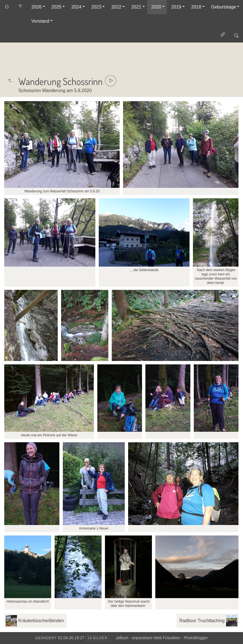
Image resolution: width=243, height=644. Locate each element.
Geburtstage (223, 7)
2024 (76, 7)
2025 (57, 7)
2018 (196, 7)
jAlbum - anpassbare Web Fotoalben (148, 638)
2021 (136, 7)
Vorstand (40, 21)
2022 (116, 7)
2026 (36, 7)
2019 (176, 7)
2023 (96, 7)
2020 (156, 7)
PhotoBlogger (196, 638)
